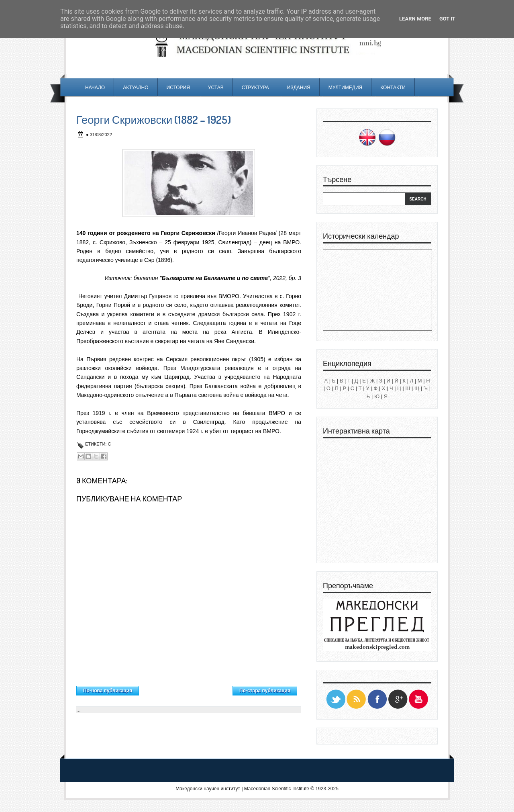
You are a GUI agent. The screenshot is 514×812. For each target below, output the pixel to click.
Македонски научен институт (208, 789)
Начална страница (186, 689)
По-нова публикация (108, 691)
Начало (95, 87)
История (178, 87)
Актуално (136, 87)
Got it (447, 19)
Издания (299, 87)
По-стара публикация (265, 691)
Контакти (393, 87)
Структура (255, 87)
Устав (216, 87)
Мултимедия (345, 87)
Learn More (415, 19)
